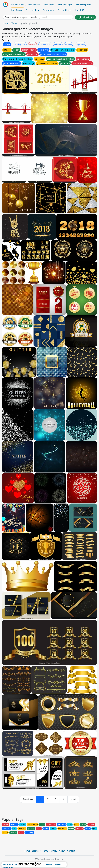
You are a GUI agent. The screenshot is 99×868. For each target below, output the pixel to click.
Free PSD (80, 10)
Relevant (58, 44)
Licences (36, 851)
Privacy (53, 851)
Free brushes (32, 10)
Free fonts (49, 5)
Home (6, 23)
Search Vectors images (16, 17)
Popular (69, 44)
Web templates (84, 5)
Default (7, 44)
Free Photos (34, 5)
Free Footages (65, 5)
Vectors (15, 23)
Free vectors (17, 5)
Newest (33, 44)
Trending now (20, 44)
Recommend (45, 44)
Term (45, 851)
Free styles (48, 10)
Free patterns (65, 10)
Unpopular (80, 44)
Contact (71, 851)
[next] (73, 799)
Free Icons (16, 10)
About (62, 851)
